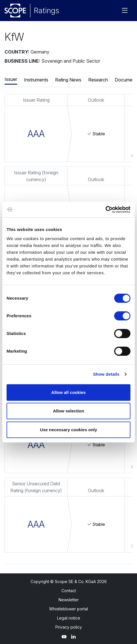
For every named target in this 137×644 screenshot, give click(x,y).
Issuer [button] (11, 79)
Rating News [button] (68, 80)
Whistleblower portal (68, 609)
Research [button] (98, 80)
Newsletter (69, 600)
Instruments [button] (36, 80)
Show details (106, 374)
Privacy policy (69, 627)
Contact (69, 591)
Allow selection (68, 411)
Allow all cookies (69, 392)
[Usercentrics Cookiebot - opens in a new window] (105, 210)
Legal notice (69, 618)
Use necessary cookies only (68, 430)
